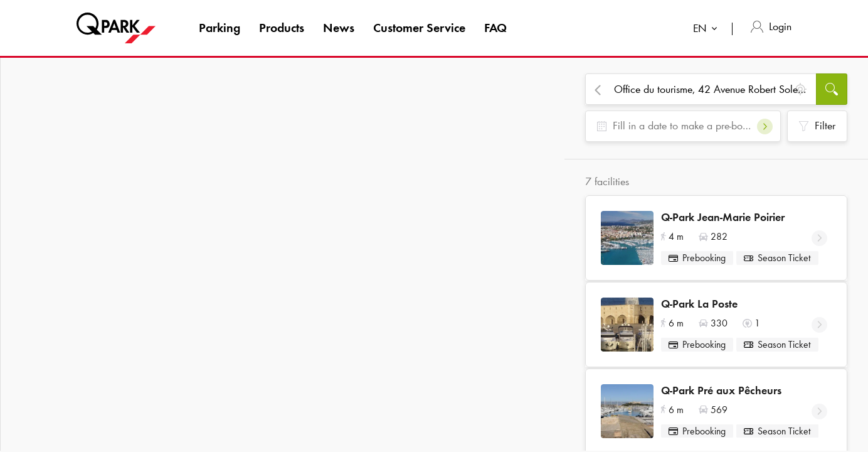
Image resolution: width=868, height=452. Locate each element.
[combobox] (708, 30)
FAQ (495, 28)
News (339, 28)
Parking (220, 28)
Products (282, 28)
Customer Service (419, 28)
